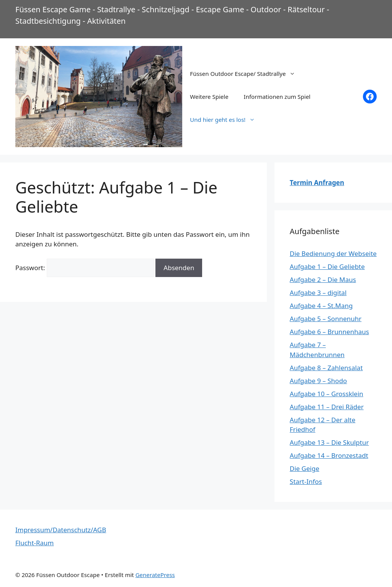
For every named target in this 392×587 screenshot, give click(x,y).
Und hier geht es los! (226, 120)
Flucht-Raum (35, 543)
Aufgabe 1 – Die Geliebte (327, 266)
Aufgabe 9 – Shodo (318, 381)
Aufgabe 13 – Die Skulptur (329, 442)
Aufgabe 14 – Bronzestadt (329, 455)
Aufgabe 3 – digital (318, 293)
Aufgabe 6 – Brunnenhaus (329, 332)
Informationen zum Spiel (277, 97)
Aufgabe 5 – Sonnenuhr (326, 319)
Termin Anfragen (317, 183)
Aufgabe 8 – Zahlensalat (326, 368)
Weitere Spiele (209, 97)
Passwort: (85, 268)
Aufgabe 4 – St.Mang (321, 306)
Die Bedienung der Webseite (333, 253)
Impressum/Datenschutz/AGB (61, 530)
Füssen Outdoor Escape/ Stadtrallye (246, 74)
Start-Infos (306, 481)
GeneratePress (155, 575)
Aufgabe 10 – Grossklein (327, 394)
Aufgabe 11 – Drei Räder (327, 407)
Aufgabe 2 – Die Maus (323, 280)
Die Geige (305, 468)
